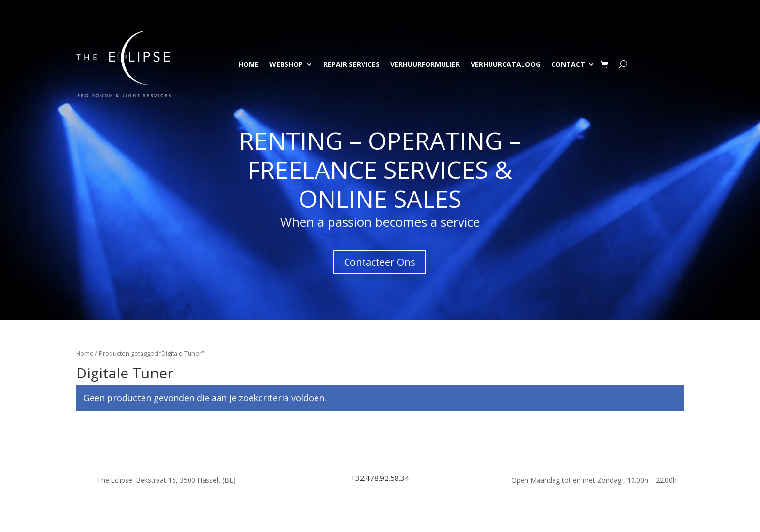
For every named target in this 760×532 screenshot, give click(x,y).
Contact (568, 64)
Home (249, 64)
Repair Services (351, 64)
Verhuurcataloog (506, 64)
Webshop (286, 64)
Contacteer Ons (380, 262)
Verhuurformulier (425, 64)
